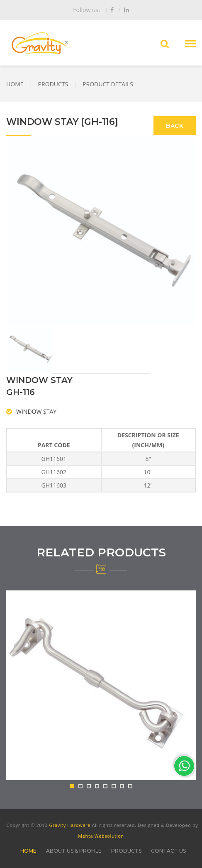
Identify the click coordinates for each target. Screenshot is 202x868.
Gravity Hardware (70, 825)
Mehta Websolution (101, 836)
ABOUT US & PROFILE (74, 851)
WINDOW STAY (36, 411)
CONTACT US (168, 851)
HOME (15, 84)
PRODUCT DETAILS (108, 84)
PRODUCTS (53, 84)
